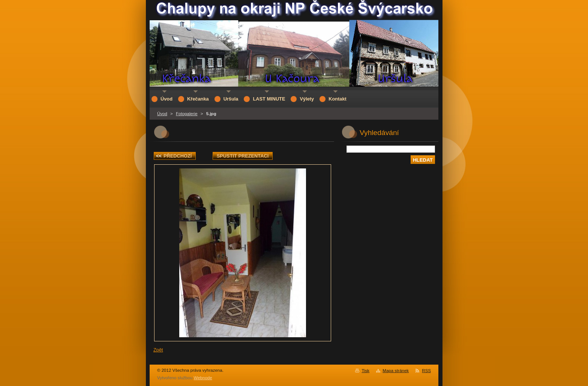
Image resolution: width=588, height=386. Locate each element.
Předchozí (174, 156)
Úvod (162, 114)
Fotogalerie (187, 114)
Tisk (365, 371)
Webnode (203, 378)
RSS (426, 371)
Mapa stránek (396, 371)
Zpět (158, 350)
